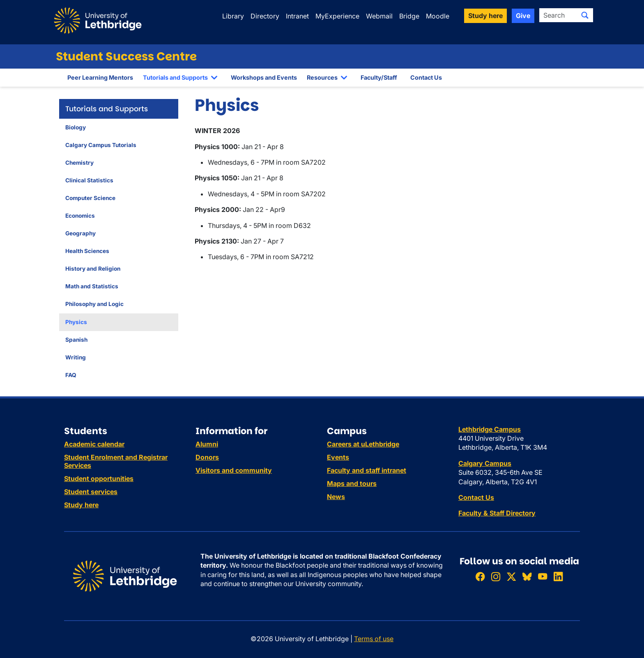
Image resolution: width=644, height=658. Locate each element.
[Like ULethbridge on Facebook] (480, 576)
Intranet (297, 16)
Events (338, 457)
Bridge (409, 16)
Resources (322, 77)
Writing (76, 357)
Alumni (207, 444)
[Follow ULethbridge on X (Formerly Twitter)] (511, 576)
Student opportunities (99, 479)
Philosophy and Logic (94, 304)
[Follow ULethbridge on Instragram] (496, 576)
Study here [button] (485, 16)
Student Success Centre (126, 56)
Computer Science (90, 198)
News (336, 497)
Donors (207, 457)
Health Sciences (87, 251)
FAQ (71, 375)
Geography (80, 233)
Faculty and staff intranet (367, 470)
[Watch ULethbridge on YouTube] (543, 576)
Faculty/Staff (379, 77)
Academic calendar (94, 444)
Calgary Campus (485, 463)
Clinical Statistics (89, 180)
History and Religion (93, 269)
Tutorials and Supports (175, 77)
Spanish (76, 340)
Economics (80, 216)
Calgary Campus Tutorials (101, 145)
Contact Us (426, 77)
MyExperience (337, 16)
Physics (76, 322)
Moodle (438, 16)
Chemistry (79, 163)
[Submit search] (585, 15)
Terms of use (374, 639)
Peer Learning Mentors (100, 77)
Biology (76, 127)
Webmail (379, 16)
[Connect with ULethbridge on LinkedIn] (558, 576)
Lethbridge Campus (490, 429)
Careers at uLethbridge (363, 444)
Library (233, 16)
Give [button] (523, 16)
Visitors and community (234, 470)
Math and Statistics (92, 286)
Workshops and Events (264, 77)
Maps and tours (352, 483)
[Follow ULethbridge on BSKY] (527, 576)
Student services (91, 492)
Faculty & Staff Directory (497, 513)
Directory (265, 16)
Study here (81, 505)
